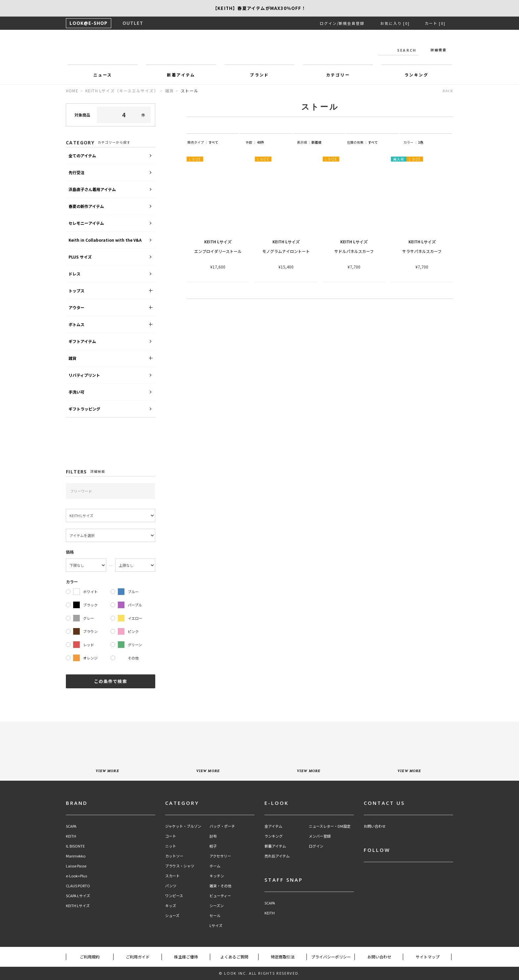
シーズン (217, 906)
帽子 (213, 846)
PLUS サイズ (80, 257)
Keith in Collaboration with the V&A (105, 240)
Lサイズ (216, 926)
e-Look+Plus (76, 876)
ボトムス (76, 324)
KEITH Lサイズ (78, 906)
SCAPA (71, 826)
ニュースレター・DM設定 (330, 826)
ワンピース (174, 896)
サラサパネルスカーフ (422, 251)
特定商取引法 (283, 957)
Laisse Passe (76, 866)
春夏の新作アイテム (86, 206)
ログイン (328, 23)
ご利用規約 (90, 957)
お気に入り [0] (395, 23)
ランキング (274, 836)
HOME (72, 91)
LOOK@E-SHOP (89, 23)
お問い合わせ (375, 826)
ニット (171, 846)
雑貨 (169, 91)
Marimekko (76, 856)
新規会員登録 (352, 23)
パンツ (171, 886)
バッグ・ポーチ (222, 826)
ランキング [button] (416, 75)
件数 (250, 142)
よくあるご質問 (234, 957)
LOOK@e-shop (259, 49)
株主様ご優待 (186, 957)
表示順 (303, 142)
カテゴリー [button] (338, 75)
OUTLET (133, 23)
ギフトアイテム (82, 341)
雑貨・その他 (220, 886)
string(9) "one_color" (432, 142)
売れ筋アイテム (277, 856)
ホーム (215, 866)
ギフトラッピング (84, 409)
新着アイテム (275, 846)
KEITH (71, 836)
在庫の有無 (357, 142)
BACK (448, 91)
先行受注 (76, 172)
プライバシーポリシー (331, 957)
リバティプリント (84, 375)
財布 (213, 836)
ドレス (74, 274)
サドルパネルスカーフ (354, 251)
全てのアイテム (82, 155)
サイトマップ (428, 957)
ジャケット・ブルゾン (183, 826)
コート (171, 836)
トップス (76, 291)
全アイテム (273, 826)
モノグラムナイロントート (286, 251)
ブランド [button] (259, 75)
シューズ (172, 916)
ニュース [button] (103, 75)
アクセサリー (220, 856)
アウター (76, 307)
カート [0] (435, 23)
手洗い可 (76, 392)
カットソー (174, 856)
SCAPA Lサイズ (78, 896)
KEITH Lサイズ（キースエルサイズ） (122, 91)
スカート (172, 876)
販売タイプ (197, 142)
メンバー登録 (320, 836)
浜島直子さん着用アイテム (92, 189)
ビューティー (220, 896)
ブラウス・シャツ (180, 866)
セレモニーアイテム (86, 223)
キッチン (217, 876)
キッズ (171, 906)
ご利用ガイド (138, 957)
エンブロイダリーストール (218, 251)
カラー (410, 142)
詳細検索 (439, 50)
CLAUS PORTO (78, 886)
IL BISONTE (75, 846)
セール (215, 916)
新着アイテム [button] (181, 75)
